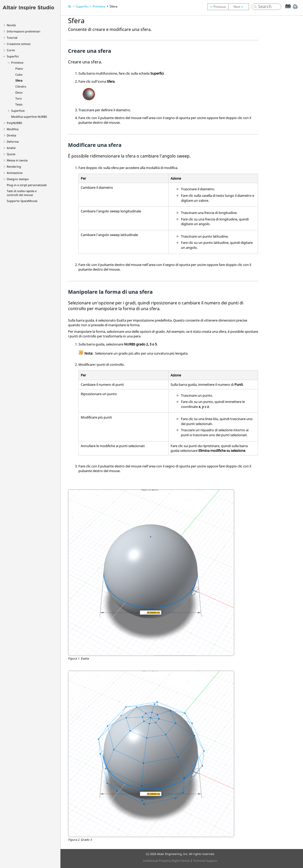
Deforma (13, 142)
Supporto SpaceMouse (22, 201)
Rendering (14, 167)
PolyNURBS (14, 123)
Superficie (18, 111)
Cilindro (21, 86)
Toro (19, 98)
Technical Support (205, 861)
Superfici (13, 56)
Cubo (19, 74)
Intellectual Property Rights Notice (166, 861)
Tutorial (12, 38)
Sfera (19, 80)
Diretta (11, 135)
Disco (19, 92)
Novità (11, 25)
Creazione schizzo (19, 44)
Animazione (15, 173)
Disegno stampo (18, 179)
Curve (11, 50)
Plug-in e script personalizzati (27, 185)
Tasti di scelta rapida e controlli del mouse (22, 193)
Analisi (11, 148)
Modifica (13, 129)
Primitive (17, 63)
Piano (19, 68)
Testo (19, 104)
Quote (11, 154)
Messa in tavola (17, 160)
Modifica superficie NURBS (29, 117)
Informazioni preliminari (23, 31)
